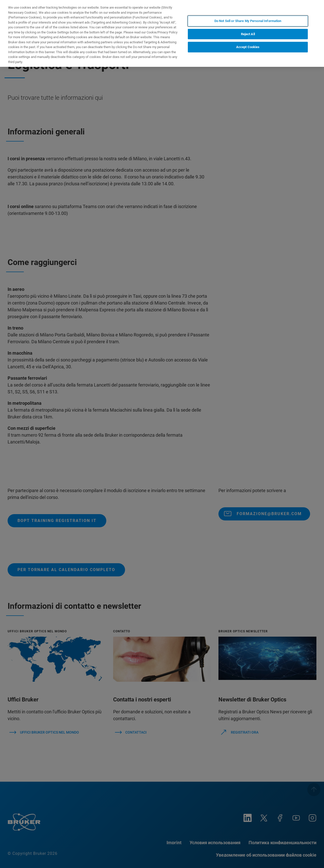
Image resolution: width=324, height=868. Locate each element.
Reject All (248, 34)
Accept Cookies (248, 47)
